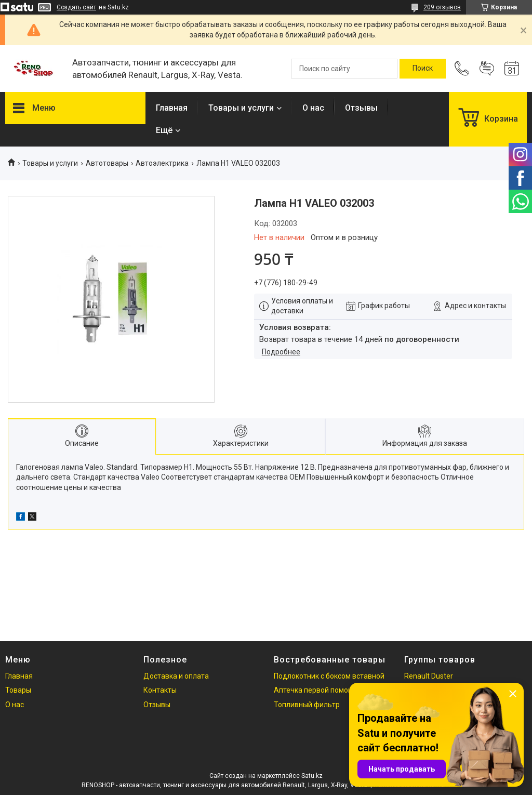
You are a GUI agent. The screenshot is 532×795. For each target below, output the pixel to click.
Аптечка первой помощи (316, 690)
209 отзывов (442, 7)
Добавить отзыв (487, 69)
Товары (18, 690)
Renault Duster (429, 676)
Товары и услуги (241, 108)
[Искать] (423, 69)
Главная (172, 108)
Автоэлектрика (162, 163)
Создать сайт (76, 7)
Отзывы (361, 108)
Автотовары (107, 163)
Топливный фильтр (307, 705)
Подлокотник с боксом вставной (329, 676)
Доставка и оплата (176, 676)
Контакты (160, 690)
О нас (313, 108)
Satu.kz (312, 776)
